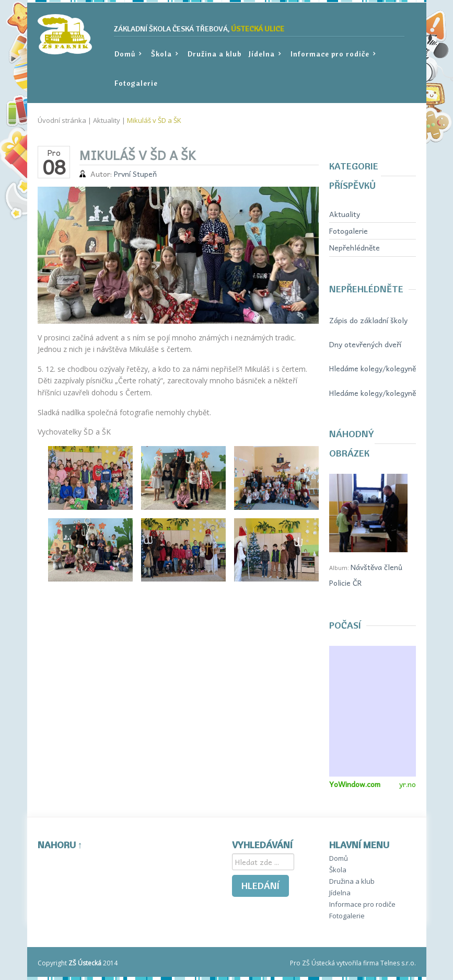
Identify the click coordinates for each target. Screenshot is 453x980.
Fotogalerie (136, 83)
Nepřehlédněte (355, 247)
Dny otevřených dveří (365, 344)
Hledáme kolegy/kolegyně (373, 368)
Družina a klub (214, 54)
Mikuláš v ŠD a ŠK (154, 120)
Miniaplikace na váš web (373, 711)
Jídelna (264, 54)
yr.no (408, 784)
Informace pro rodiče (332, 54)
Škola (164, 54)
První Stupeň (135, 174)
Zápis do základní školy (368, 320)
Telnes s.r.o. (398, 963)
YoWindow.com (355, 784)
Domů (127, 54)
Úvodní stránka (62, 120)
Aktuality (107, 120)
